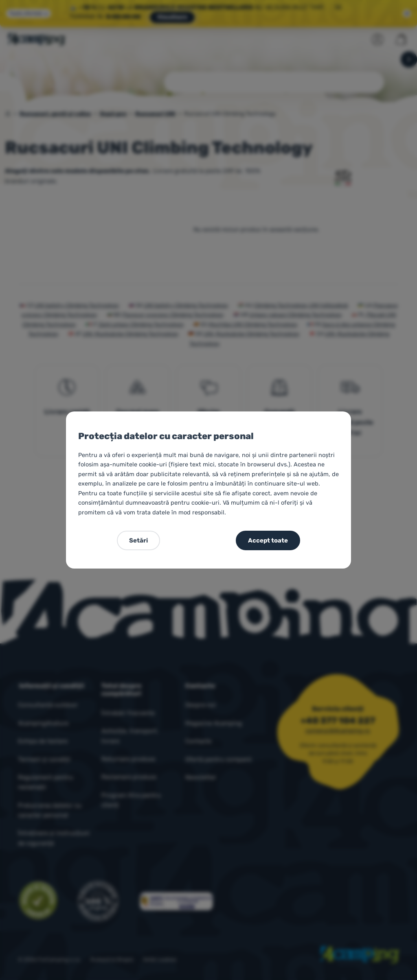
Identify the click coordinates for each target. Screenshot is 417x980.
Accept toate (268, 540)
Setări (138, 540)
